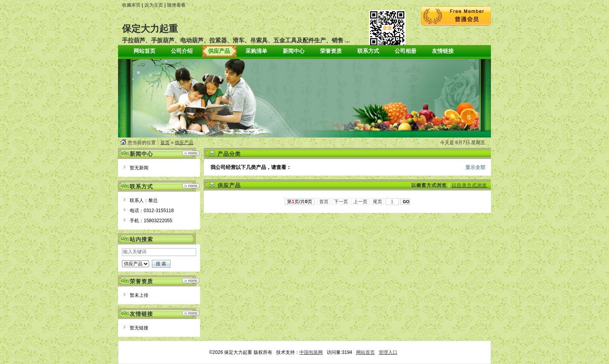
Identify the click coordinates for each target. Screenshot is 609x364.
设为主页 (154, 5)
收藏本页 (131, 5)
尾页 (378, 202)
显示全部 (475, 167)
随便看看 (176, 5)
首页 (165, 143)
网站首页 (365, 352)
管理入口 (388, 352)
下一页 (341, 202)
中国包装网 (311, 352)
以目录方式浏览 (469, 185)
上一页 (361, 202)
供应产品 (184, 143)
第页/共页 (300, 202)
